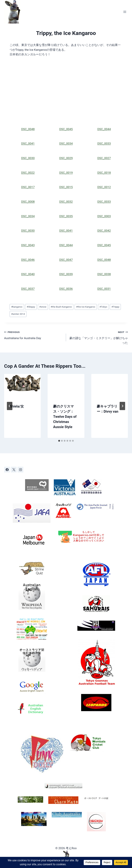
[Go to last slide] (10, 406)
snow (43, 307)
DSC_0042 (104, 231)
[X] (14, 470)
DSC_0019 (66, 173)
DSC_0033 (104, 143)
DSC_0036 (66, 289)
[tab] (59, 441)
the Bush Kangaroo (61, 307)
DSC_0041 (28, 143)
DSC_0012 (104, 187)
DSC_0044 (104, 129)
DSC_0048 (28, 129)
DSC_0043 (28, 245)
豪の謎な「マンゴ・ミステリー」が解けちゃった (98, 337)
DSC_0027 (104, 158)
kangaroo (17, 307)
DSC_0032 (66, 202)
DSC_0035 (66, 216)
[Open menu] (125, 12)
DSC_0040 (28, 274)
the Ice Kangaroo (86, 307)
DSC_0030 (28, 158)
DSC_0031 (104, 289)
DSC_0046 (28, 260)
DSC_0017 (28, 187)
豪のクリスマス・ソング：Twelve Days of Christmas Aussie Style (65, 417)
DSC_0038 (104, 274)
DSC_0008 (28, 202)
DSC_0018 (104, 173)
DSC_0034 (66, 143)
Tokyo (103, 307)
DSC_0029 (66, 158)
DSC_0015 (66, 187)
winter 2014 (18, 314)
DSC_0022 (28, 173)
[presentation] (22, 386)
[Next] (122, 406)
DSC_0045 (66, 129)
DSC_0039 (66, 274)
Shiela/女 (17, 406)
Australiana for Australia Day (34, 335)
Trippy (115, 307)
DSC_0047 (66, 260)
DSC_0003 (104, 216)
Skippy (31, 307)
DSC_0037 (28, 289)
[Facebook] (7, 470)
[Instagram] (20, 470)
